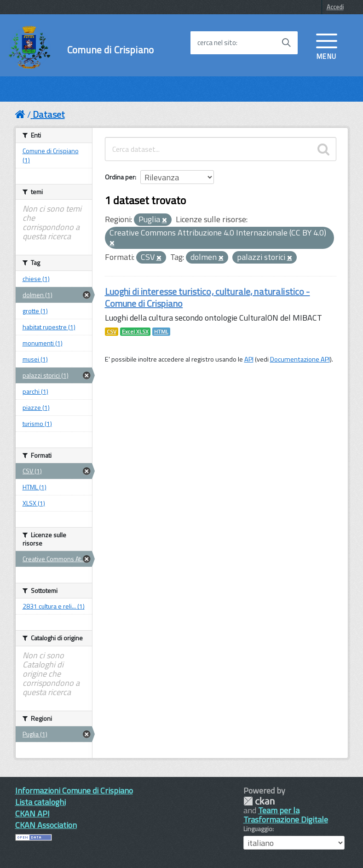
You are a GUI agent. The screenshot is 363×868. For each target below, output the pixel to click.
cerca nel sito (217, 43)
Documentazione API (300, 359)
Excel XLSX (135, 332)
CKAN (259, 801)
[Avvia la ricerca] (286, 43)
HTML (161, 332)
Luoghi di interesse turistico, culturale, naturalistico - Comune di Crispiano (207, 297)
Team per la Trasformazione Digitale (286, 815)
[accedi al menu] (327, 46)
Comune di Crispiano (110, 50)
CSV (112, 332)
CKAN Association (46, 825)
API (249, 359)
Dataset (49, 114)
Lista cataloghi (40, 802)
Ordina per (120, 177)
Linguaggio (258, 829)
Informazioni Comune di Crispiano (74, 790)
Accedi (335, 7)
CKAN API (32, 813)
